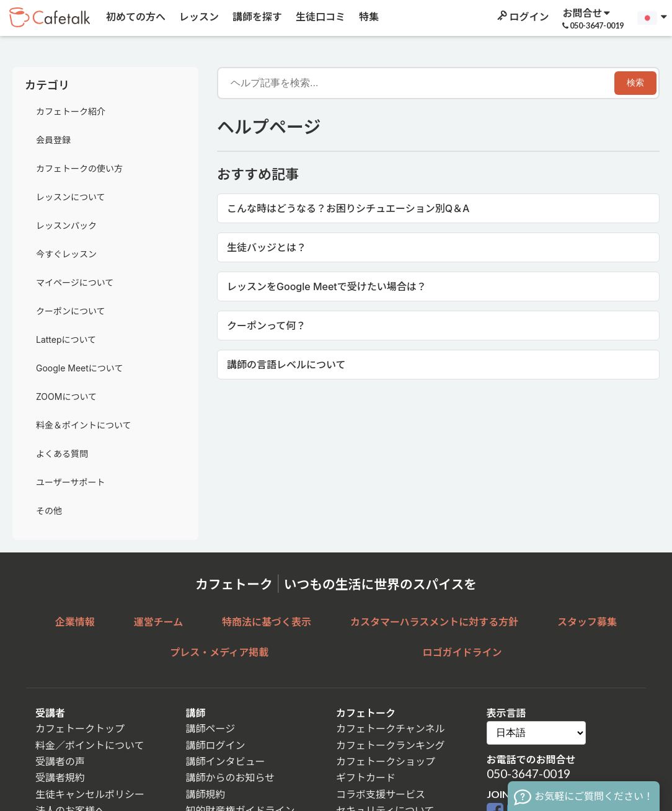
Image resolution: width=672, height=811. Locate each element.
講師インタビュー (226, 761)
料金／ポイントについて (90, 745)
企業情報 (75, 622)
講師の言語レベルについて (286, 365)
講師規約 (206, 794)
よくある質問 (62, 454)
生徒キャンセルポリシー (90, 794)
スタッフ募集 (587, 622)
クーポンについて (71, 311)
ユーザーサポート (70, 482)
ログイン (522, 16)
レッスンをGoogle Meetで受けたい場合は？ (327, 286)
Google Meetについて (79, 368)
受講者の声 (60, 761)
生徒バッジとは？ (267, 247)
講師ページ (211, 728)
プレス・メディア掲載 (219, 652)
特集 (368, 16)
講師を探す (256, 16)
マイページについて (75, 282)
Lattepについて (66, 339)
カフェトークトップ (80, 728)
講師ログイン (216, 745)
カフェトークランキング (391, 745)
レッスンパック (66, 225)
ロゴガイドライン (462, 652)
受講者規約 (60, 777)
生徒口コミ (320, 16)
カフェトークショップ (386, 761)
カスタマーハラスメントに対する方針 (434, 622)
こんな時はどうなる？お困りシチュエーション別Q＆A (348, 208)
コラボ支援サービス (381, 794)
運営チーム (159, 622)
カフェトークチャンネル (391, 728)
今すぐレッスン (66, 254)
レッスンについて (71, 197)
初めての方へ (135, 16)
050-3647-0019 (528, 773)
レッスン (198, 16)
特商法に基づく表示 (267, 622)
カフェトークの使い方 (79, 168)
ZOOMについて (66, 397)
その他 (49, 511)
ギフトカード (366, 777)
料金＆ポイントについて (84, 425)
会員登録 (53, 140)
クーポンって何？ (266, 326)
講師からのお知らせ (231, 777)
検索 (635, 82)
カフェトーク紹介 (71, 111)
